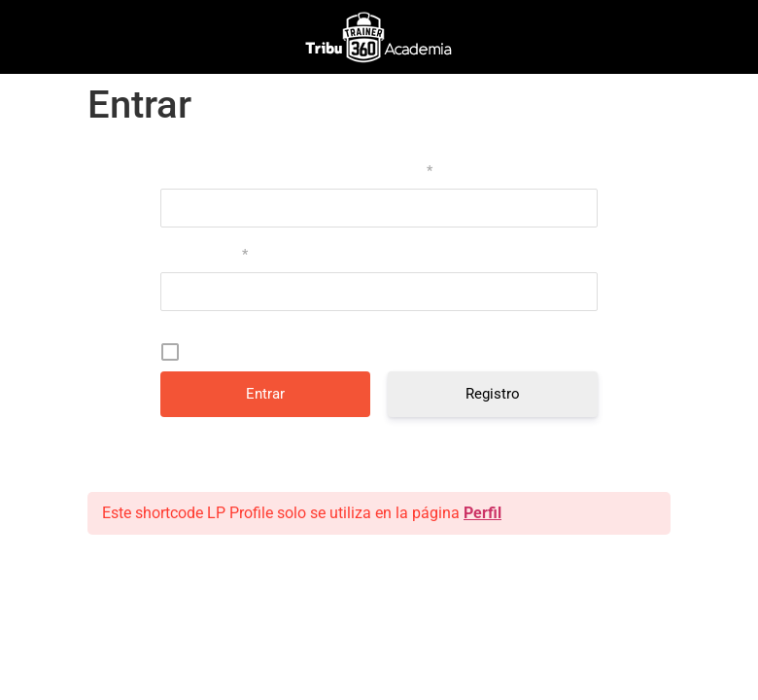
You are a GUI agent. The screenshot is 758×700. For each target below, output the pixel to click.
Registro (493, 394)
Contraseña (204, 254)
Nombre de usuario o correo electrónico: (296, 170)
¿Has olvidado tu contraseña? (379, 452)
